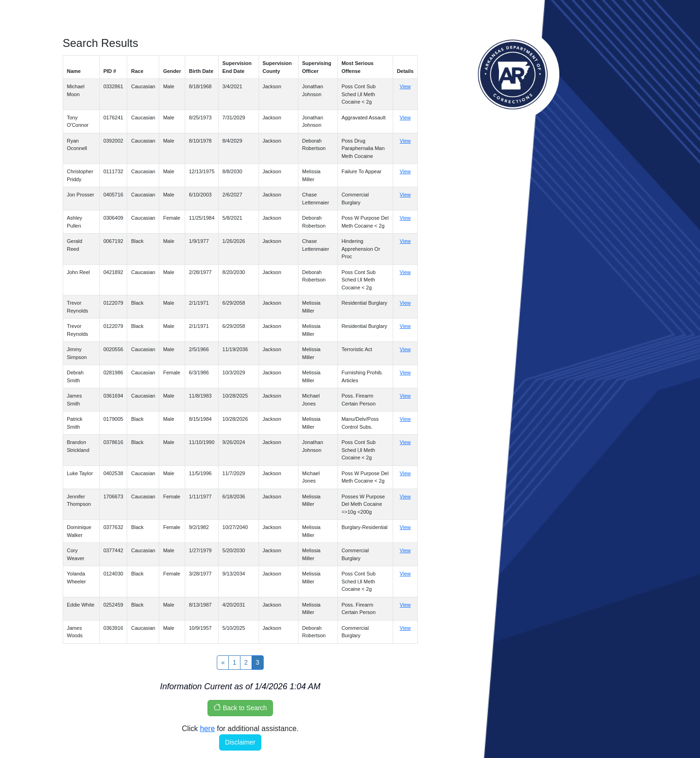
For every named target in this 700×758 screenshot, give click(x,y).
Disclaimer (240, 742)
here (207, 729)
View (405, 86)
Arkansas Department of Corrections (513, 74)
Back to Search (240, 707)
